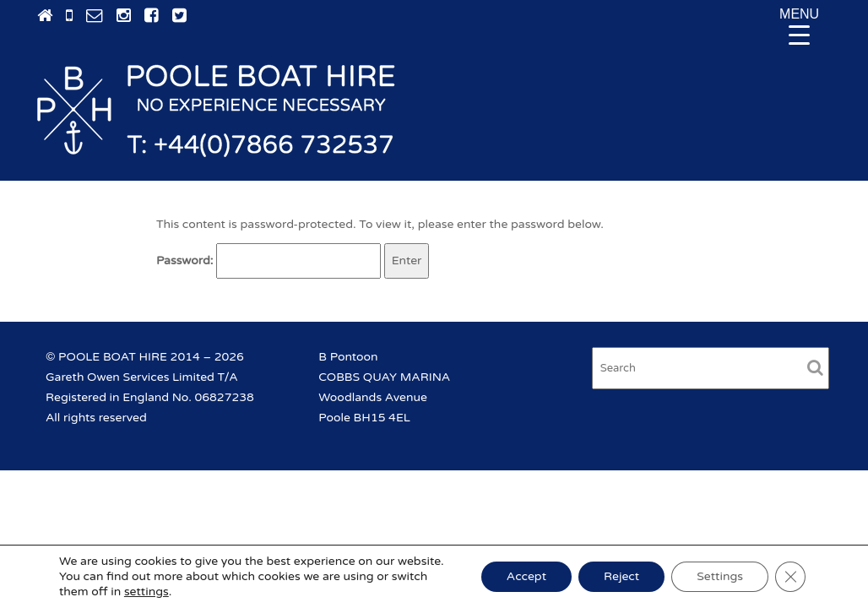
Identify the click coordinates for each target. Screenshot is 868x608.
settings (146, 592)
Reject (621, 576)
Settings (720, 576)
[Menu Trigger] (800, 25)
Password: (269, 261)
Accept (526, 576)
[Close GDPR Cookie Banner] (790, 577)
